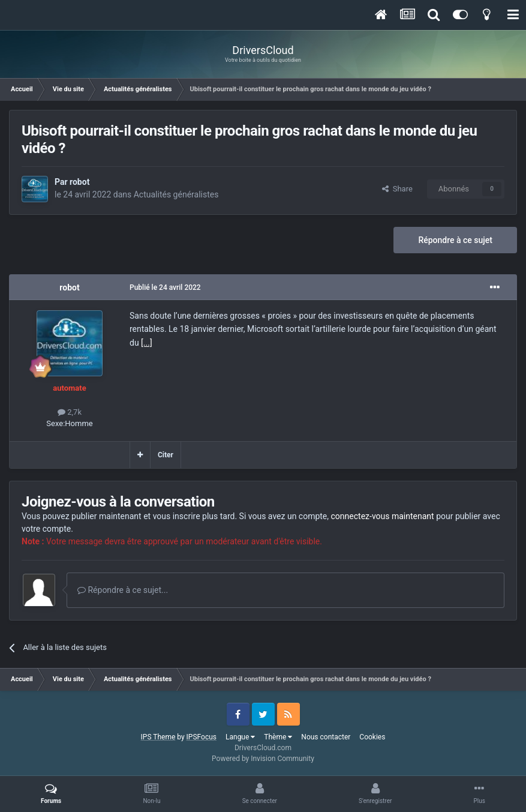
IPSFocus (202, 737)
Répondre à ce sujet (455, 240)
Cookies (372, 737)
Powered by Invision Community (263, 759)
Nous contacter (326, 737)
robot (79, 182)
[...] (147, 343)
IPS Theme (158, 737)
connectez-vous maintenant (383, 516)
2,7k (70, 412)
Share (397, 189)
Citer (166, 455)
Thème (278, 737)
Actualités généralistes (176, 194)
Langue (240, 737)
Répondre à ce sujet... (123, 590)
